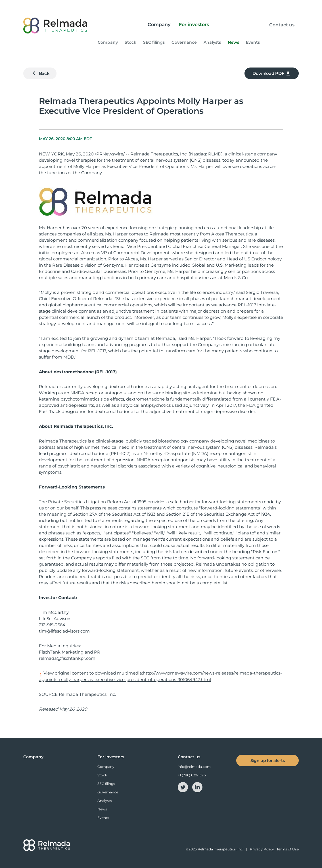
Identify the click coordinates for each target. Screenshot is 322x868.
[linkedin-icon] (197, 787)
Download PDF (272, 73)
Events (253, 42)
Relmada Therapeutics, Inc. (221, 849)
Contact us (282, 25)
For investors (194, 25)
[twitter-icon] (183, 787)
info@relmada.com (194, 767)
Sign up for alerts (268, 760)
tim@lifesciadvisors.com (64, 631)
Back (40, 73)
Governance (184, 42)
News (233, 42)
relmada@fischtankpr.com (67, 658)
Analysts (212, 42)
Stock (130, 42)
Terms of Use (288, 849)
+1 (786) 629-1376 (192, 775)
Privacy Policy (262, 849)
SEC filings (154, 42)
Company (159, 25)
